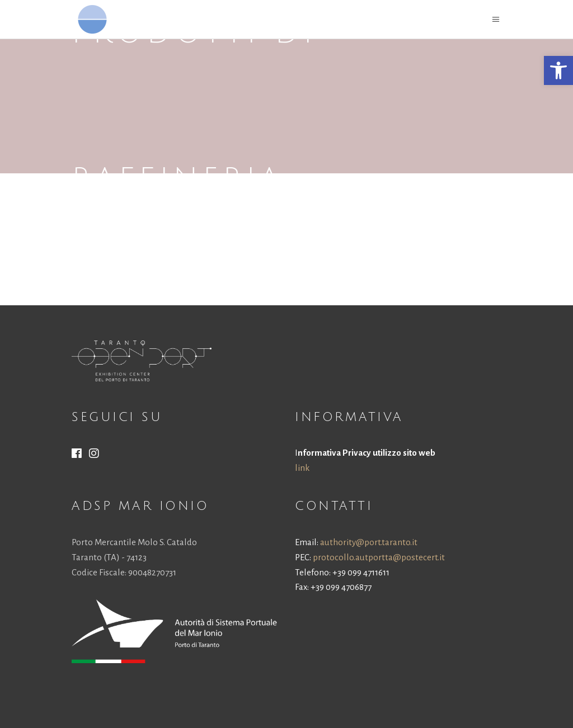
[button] (558, 70)
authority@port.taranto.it (369, 542)
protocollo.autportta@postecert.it (379, 557)
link (302, 468)
